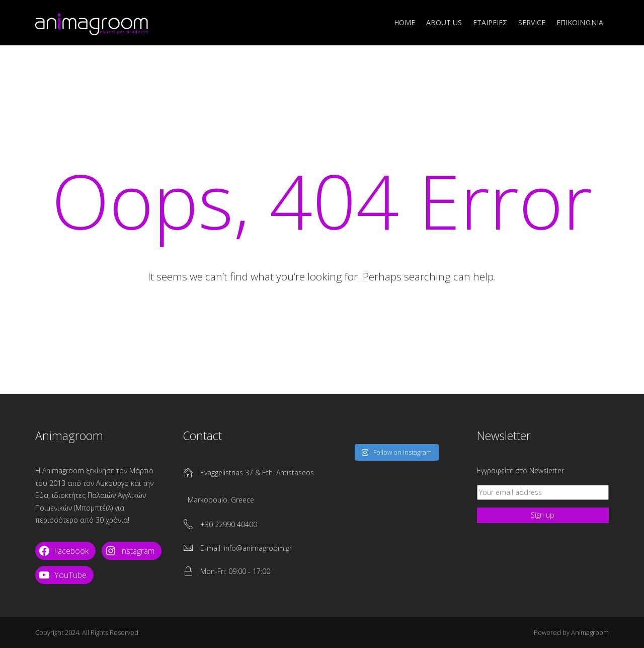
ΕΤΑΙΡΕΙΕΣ (490, 22)
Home (405, 22)
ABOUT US (444, 22)
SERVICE (532, 22)
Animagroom (590, 632)
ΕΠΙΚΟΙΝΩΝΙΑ (580, 22)
